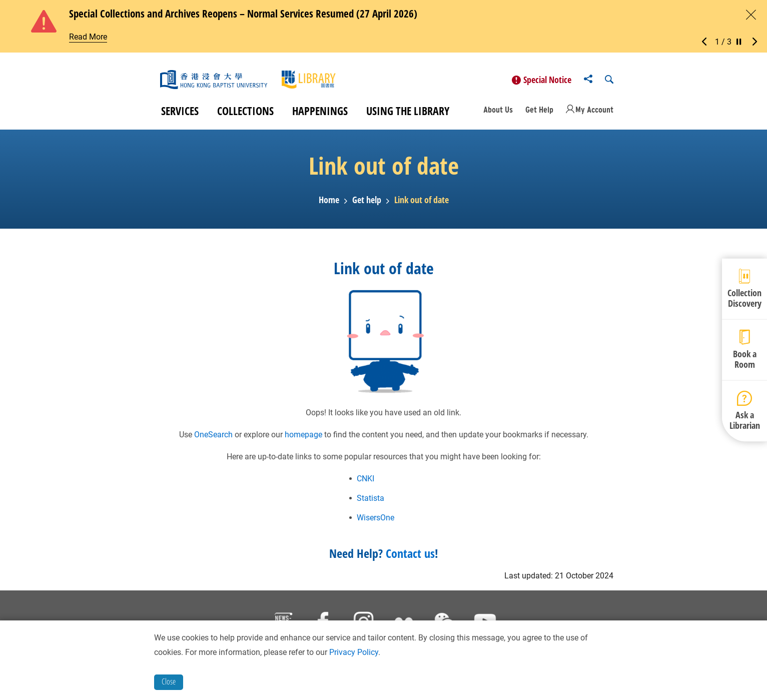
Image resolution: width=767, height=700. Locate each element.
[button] (707, 42)
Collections (245, 114)
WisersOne (375, 521)
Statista (370, 501)
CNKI (365, 482)
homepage (303, 438)
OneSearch (213, 438)
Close (169, 681)
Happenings (320, 114)
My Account (594, 113)
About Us (498, 113)
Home (329, 204)
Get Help (539, 113)
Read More (88, 37)
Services (180, 114)
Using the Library (408, 114)
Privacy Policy (354, 652)
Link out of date (422, 204)
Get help (367, 204)
